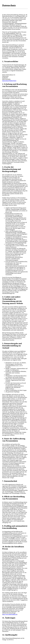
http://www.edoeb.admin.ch (10, 614)
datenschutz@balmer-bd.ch (9, 81)
